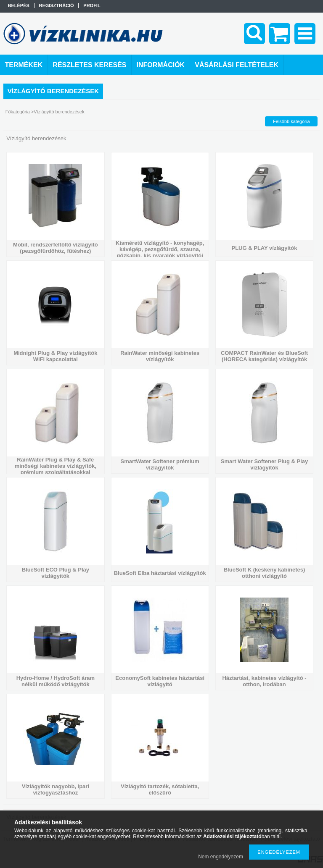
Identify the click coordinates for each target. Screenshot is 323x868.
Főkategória (18, 112)
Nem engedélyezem (221, 857)
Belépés (19, 5)
